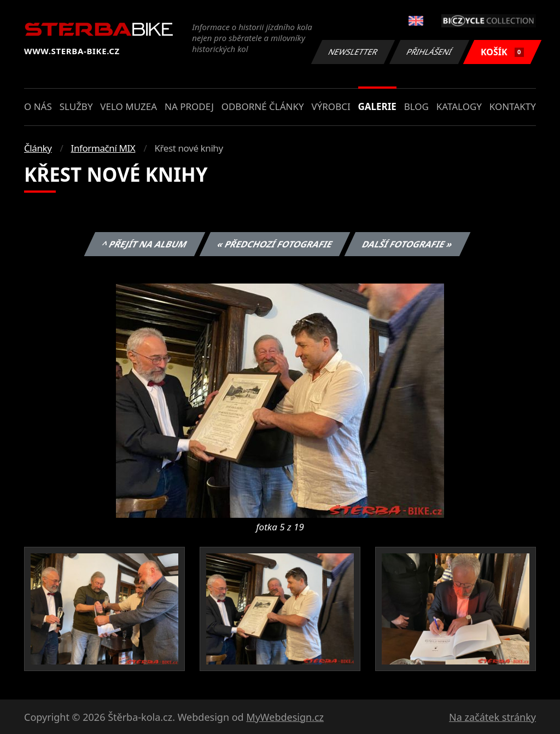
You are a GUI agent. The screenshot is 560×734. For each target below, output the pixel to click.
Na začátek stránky (492, 717)
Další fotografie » (408, 244)
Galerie (377, 106)
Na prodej (189, 106)
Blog (416, 106)
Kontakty (513, 106)
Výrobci (331, 106)
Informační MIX (103, 148)
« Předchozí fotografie (275, 244)
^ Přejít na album (145, 244)
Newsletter (353, 52)
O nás (38, 106)
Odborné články (263, 106)
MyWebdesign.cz (285, 717)
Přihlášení (429, 52)
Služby (76, 106)
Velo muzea (129, 106)
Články (38, 148)
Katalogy (459, 106)
